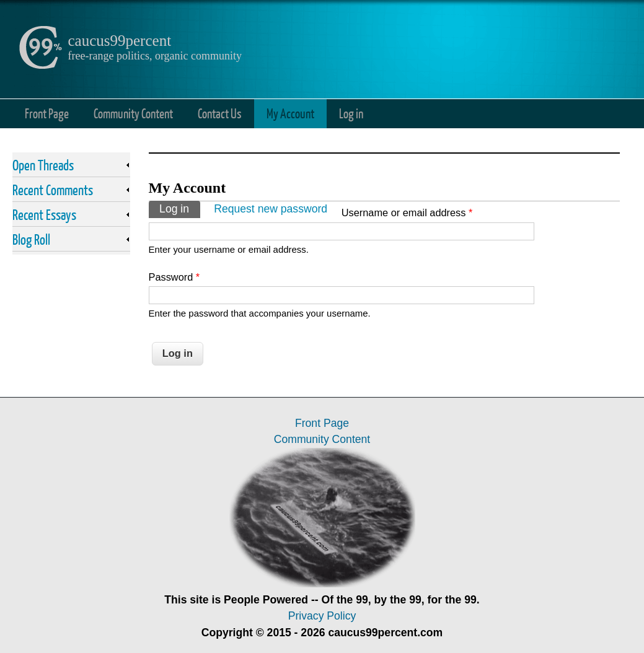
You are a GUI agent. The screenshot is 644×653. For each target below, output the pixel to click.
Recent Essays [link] (44, 214)
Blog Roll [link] (31, 239)
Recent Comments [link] (53, 190)
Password (174, 277)
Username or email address (407, 213)
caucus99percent (120, 41)
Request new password (271, 209)
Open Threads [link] (43, 165)
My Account (290, 113)
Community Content (133, 113)
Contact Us (220, 113)
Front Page (47, 113)
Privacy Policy (322, 616)
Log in (351, 113)
